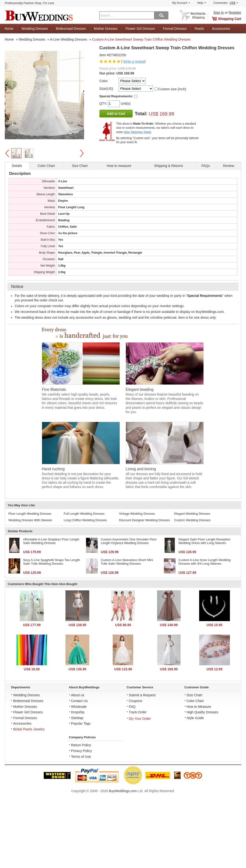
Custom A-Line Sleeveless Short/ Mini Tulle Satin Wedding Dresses (127, 562)
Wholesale (79, 707)
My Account (181, 3)
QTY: (104, 104)
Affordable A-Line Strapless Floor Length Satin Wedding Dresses (51, 541)
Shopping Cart (230, 19)
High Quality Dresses (203, 712)
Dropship (78, 712)
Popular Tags (81, 723)
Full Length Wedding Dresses (84, 514)
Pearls (199, 29)
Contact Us (79, 701)
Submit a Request (142, 695)
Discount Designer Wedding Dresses (144, 520)
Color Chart (195, 701)
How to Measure (199, 707)
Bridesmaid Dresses (71, 29)
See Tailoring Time (137, 132)
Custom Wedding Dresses (192, 520)
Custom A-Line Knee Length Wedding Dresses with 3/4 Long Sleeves (205, 562)
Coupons (135, 701)
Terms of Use (81, 757)
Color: (104, 81)
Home (9, 29)
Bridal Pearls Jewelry (29, 729)
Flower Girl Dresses (140, 29)
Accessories (221, 29)
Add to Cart (116, 114)
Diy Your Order (140, 719)
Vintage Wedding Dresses (137, 514)
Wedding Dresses (35, 29)
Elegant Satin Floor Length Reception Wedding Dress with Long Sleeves (204, 541)
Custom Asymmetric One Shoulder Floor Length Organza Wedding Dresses (129, 541)
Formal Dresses (175, 29)
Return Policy (81, 745)
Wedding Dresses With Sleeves (30, 520)
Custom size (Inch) (172, 89)
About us (78, 695)
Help (202, 3)
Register (235, 12)
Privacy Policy (82, 751)
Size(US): (107, 89)
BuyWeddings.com (123, 791)
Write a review (134, 61)
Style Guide (195, 718)
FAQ (132, 707)
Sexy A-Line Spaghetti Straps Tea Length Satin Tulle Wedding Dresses (52, 562)
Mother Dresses (106, 29)
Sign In (219, 12)
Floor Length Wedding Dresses (30, 514)
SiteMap (77, 718)
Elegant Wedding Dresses (192, 514)
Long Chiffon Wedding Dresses (85, 520)
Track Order (138, 712)
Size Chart (194, 695)
